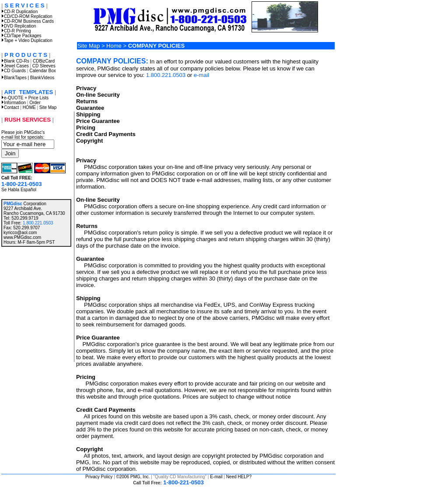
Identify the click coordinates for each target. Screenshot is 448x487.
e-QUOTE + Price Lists (25, 98)
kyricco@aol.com (20, 233)
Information (15, 103)
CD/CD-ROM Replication (27, 16)
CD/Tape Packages (21, 36)
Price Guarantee (98, 121)
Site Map (48, 107)
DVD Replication (19, 26)
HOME (29, 107)
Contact (11, 107)
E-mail (216, 477)
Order (35, 103)
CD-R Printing (16, 31)
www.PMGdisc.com (22, 237)
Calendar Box (43, 71)
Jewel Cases (15, 66)
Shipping (88, 114)
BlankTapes (14, 78)
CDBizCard (44, 61)
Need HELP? (239, 477)
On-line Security (98, 95)
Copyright (89, 141)
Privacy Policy (99, 477)
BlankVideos (42, 78)
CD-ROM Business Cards (28, 21)
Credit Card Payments (106, 134)
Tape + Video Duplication (27, 40)
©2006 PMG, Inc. (133, 477)
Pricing (86, 128)
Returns (87, 101)
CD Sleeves (44, 66)
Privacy (86, 88)
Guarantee (90, 108)
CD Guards (14, 71)
